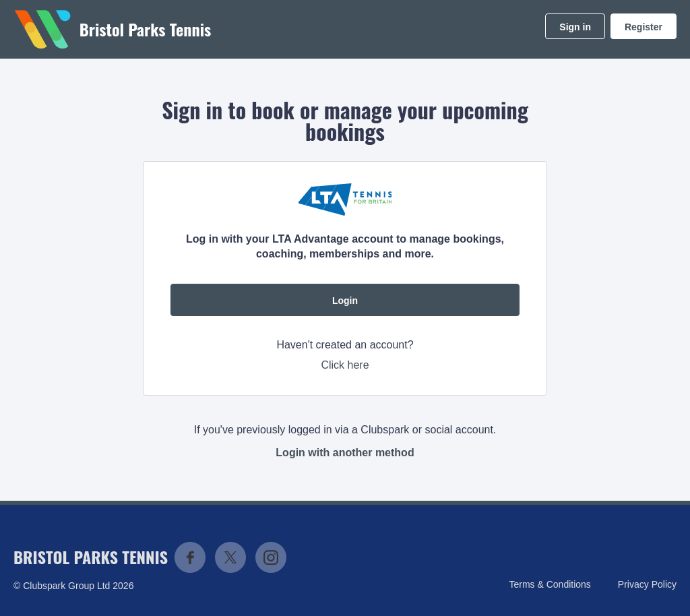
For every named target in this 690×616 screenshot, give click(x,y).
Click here (345, 365)
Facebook (190, 557)
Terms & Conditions (550, 584)
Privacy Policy (647, 584)
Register (644, 27)
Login (345, 301)
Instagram (271, 557)
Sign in (575, 27)
